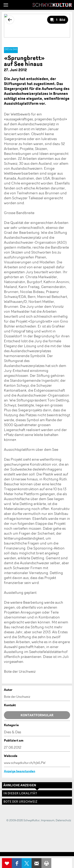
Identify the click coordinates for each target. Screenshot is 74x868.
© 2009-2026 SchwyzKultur (23, 820)
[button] (6, 5)
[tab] (37, 802)
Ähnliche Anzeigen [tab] (20, 785)
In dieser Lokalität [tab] (20, 793)
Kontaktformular (37, 715)
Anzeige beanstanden (20, 771)
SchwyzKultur (52, 5)
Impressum (48, 820)
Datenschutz (63, 820)
